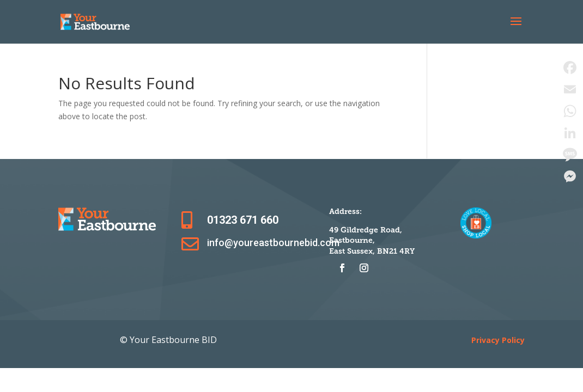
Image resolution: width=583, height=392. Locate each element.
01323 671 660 (243, 220)
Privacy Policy (498, 340)
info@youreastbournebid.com (273, 243)
